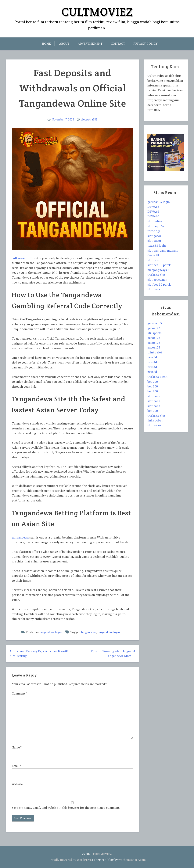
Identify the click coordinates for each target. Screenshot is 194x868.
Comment (19, 693)
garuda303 (155, 323)
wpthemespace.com (132, 860)
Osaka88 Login (157, 377)
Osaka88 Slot (156, 275)
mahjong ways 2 (158, 270)
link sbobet (155, 420)
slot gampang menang (163, 250)
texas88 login (157, 246)
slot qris (153, 260)
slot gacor (154, 236)
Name (17, 747)
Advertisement (90, 44)
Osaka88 (153, 255)
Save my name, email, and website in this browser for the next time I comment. (66, 808)
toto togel (154, 231)
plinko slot (155, 352)
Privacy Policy (145, 44)
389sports (154, 333)
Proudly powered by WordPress (70, 860)
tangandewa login (50, 632)
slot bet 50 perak (159, 265)
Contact (118, 44)
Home (46, 44)
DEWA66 (153, 207)
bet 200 (153, 382)
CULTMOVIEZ (97, 12)
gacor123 (154, 328)
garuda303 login (159, 202)
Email (16, 766)
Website (17, 784)
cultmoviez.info (22, 258)
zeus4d (152, 357)
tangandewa (20, 537)
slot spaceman (157, 280)
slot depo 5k (156, 226)
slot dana (154, 289)
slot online (155, 221)
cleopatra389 (89, 119)
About (64, 44)
